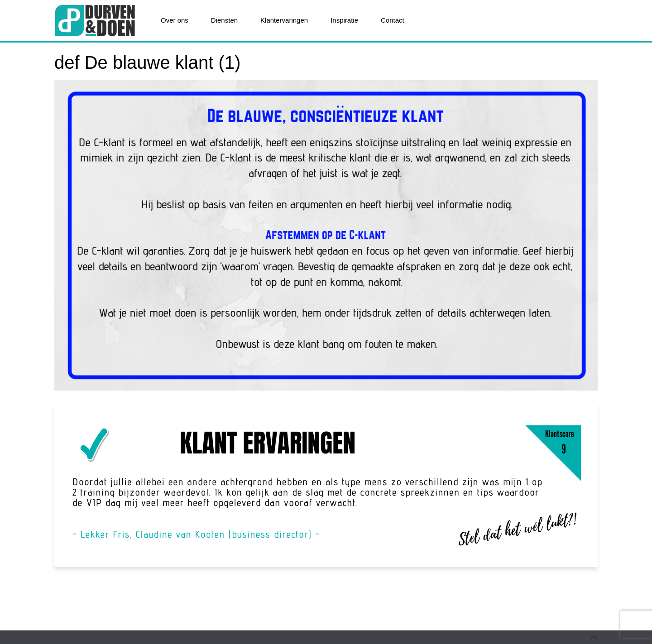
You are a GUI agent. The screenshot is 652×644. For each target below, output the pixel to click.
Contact (393, 20)
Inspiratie (344, 20)
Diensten (224, 20)
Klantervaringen (284, 20)
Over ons (175, 20)
